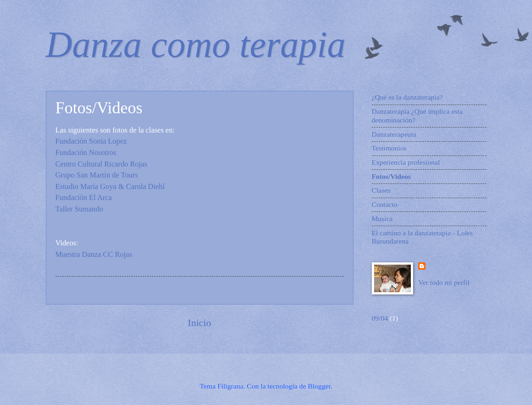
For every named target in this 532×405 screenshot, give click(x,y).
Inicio (199, 323)
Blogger (319, 386)
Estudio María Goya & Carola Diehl (110, 186)
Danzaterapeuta (394, 134)
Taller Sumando (80, 209)
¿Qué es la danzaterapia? (407, 97)
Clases (381, 190)
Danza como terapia (196, 44)
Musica (382, 219)
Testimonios (389, 148)
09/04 (380, 318)
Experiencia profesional (406, 162)
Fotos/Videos (391, 176)
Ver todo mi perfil (444, 282)
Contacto (385, 204)
